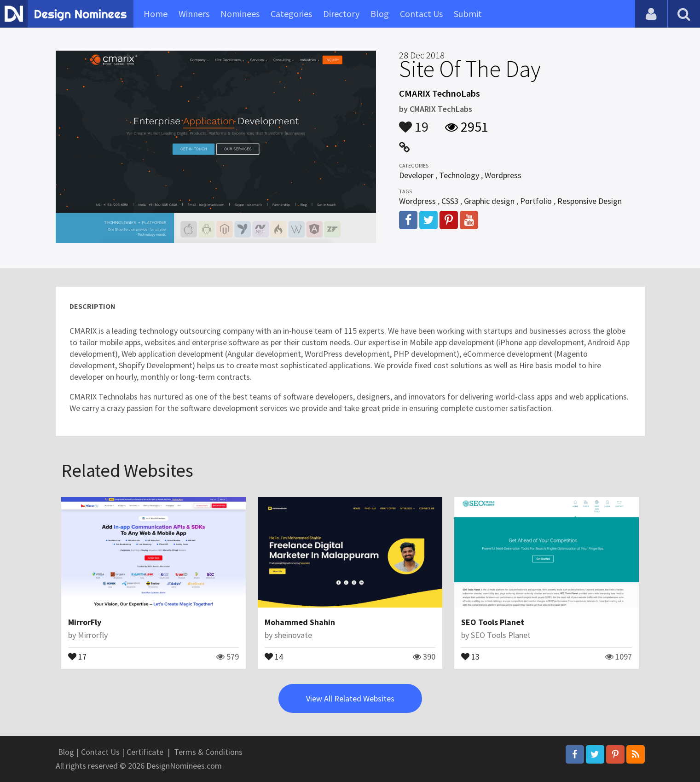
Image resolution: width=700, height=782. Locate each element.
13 (470, 656)
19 (414, 122)
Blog (380, 14)
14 (274, 656)
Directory (341, 14)
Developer (416, 175)
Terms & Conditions (208, 752)
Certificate (145, 752)
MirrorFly (85, 622)
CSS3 (450, 201)
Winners (194, 14)
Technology (459, 175)
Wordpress (503, 175)
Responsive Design (590, 201)
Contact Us (421, 14)
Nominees (240, 14)
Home (156, 14)
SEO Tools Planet (493, 622)
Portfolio (536, 201)
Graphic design (489, 201)
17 (77, 656)
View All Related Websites (350, 698)
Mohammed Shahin (300, 622)
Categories (291, 14)
